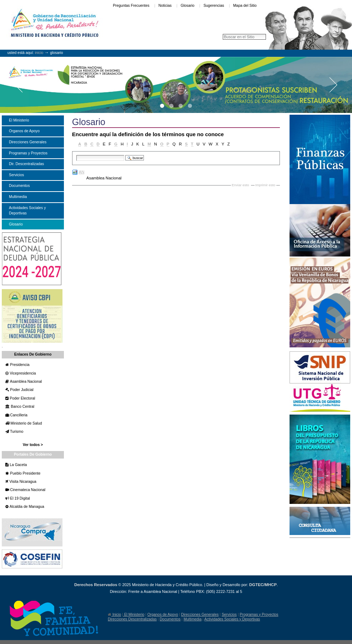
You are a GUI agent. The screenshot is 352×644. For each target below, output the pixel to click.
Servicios (229, 615)
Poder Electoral (22, 398)
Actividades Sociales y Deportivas (232, 619)
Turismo (16, 432)
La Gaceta (18, 465)
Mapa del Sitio (245, 6)
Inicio (39, 53)
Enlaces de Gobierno (33, 354)
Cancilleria (18, 415)
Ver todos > (33, 445)
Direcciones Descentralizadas (132, 619)
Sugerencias (214, 6)
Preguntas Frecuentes (131, 6)
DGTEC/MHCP (263, 585)
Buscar (76, 155)
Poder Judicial (21, 390)
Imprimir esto (265, 185)
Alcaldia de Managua (26, 507)
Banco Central (22, 407)
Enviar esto (240, 185)
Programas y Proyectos (259, 615)
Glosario (188, 6)
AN (81, 172)
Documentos (170, 619)
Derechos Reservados (96, 585)
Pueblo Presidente (25, 473)
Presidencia (19, 365)
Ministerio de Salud (26, 423)
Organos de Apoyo (163, 615)
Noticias (165, 6)
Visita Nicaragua (22, 482)
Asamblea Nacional (25, 382)
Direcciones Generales (200, 615)
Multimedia (192, 619)
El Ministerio (134, 615)
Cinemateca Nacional (27, 490)
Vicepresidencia (22, 373)
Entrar (343, 46)
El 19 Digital (19, 498)
